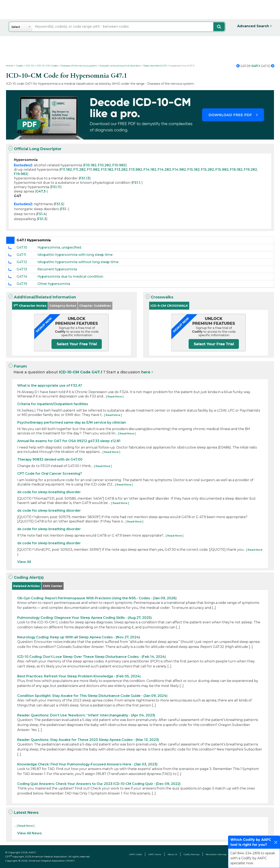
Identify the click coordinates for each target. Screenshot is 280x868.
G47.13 (22, 269)
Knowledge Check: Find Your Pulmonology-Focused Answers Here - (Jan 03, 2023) (87, 764)
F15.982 (222, 170)
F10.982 (119, 165)
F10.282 (104, 165)
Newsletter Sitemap (216, 854)
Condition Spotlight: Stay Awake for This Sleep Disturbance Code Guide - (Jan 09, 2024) (92, 696)
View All (24, 562)
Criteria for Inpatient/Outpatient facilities (53, 404)
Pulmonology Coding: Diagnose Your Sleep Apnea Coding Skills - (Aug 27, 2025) (84, 618)
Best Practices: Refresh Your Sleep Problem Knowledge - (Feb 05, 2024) (79, 676)
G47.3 (41, 191)
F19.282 (250, 170)
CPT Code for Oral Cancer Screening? (50, 474)
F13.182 (107, 170)
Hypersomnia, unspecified (59, 247)
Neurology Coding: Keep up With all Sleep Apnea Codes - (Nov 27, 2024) (79, 637)
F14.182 (150, 170)
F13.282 (121, 170)
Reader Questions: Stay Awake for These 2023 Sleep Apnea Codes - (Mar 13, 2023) (88, 740)
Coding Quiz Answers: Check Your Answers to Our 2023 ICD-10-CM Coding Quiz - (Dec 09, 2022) (99, 784)
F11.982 (93, 170)
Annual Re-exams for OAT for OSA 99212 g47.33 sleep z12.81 (69, 441)
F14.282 (164, 170)
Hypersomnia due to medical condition (70, 276)
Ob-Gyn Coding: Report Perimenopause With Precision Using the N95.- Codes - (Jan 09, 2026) (97, 598)
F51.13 (85, 178)
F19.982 (21, 174)
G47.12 (22, 262)
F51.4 (41, 214)
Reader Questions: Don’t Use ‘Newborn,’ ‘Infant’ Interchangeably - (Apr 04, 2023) (86, 715)
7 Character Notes (30, 306)
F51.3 (42, 219)
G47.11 (21, 255)
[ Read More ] (115, 397)
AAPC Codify (136, 854)
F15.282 (208, 170)
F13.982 (136, 170)
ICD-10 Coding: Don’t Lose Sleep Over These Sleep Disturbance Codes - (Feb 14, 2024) (91, 657)
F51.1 (136, 183)
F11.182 (66, 170)
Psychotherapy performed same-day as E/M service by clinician (72, 422)
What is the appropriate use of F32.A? (50, 386)
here (146, 372)
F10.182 (90, 165)
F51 (63, 209)
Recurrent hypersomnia (57, 269)
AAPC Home (155, 854)
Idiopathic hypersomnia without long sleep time (78, 262)
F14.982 (179, 170)
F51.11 (56, 187)
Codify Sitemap (192, 854)
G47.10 (22, 247)
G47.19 (22, 284)
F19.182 (236, 170)
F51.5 (59, 204)
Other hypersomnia (54, 284)
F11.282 (79, 170)
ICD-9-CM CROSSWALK (169, 306)
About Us (172, 854)
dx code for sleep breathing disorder (49, 492)
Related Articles (27, 586)
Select (16, 27)
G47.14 (22, 276)
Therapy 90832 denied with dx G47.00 (50, 459)
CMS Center (53, 586)
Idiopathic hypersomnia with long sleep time (75, 255)
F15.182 (193, 170)
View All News (29, 833)
